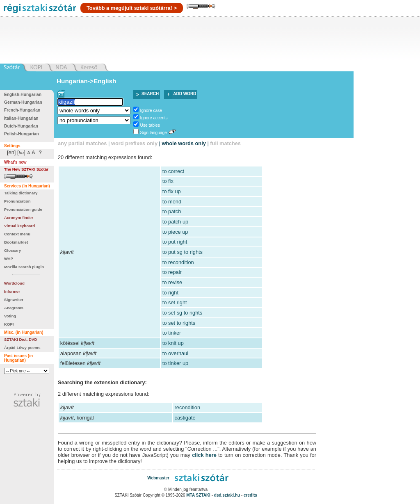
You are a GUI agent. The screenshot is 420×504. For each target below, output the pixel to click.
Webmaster (158, 478)
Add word (185, 94)
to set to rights (179, 323)
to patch (172, 211)
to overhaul (175, 353)
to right (170, 293)
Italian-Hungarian (21, 118)
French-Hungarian (22, 110)
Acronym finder (19, 218)
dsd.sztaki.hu (227, 495)
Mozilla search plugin (24, 267)
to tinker (172, 333)
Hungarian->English (87, 81)
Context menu (17, 234)
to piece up (175, 232)
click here (204, 455)
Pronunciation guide (23, 209)
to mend (172, 202)
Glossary (13, 250)
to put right (175, 242)
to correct (173, 171)
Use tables (150, 125)
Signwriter (14, 300)
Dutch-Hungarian (21, 126)
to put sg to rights (183, 252)
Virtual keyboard (19, 226)
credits (250, 495)
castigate (185, 418)
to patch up (175, 222)
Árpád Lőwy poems (22, 348)
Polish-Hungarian (22, 134)
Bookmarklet (16, 242)
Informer (12, 291)
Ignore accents (154, 118)
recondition (188, 407)
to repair (172, 272)
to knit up (173, 343)
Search (150, 94)
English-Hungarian (23, 95)
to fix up (172, 191)
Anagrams (14, 308)
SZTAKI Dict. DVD (21, 339)
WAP (9, 259)
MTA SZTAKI (198, 495)
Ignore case (151, 111)
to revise (172, 282)
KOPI (9, 324)
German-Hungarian (23, 102)
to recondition (178, 262)
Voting (10, 316)
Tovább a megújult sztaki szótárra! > (132, 8)
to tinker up (175, 363)
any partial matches (82, 143)
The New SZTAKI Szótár (26, 169)
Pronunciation (17, 201)
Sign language (154, 133)
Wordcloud (14, 283)
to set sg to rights (182, 313)
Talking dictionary (21, 193)
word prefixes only (134, 143)
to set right (175, 302)
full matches (225, 143)
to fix (168, 181)
